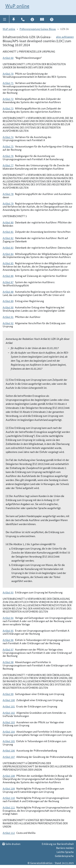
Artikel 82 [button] (8, 238)
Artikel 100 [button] (9, 700)
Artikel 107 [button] (9, 757)
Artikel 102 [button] (9, 713)
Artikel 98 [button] (8, 662)
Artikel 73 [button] (8, 108)
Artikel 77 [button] (8, 165)
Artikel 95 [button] (8, 630)
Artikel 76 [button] (8, 156)
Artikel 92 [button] (8, 323)
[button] (5, 19)
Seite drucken (11, 844)
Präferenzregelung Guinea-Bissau (38, 29)
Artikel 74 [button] (8, 137)
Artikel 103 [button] (9, 722)
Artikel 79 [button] (8, 203)
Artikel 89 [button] (8, 301)
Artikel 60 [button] (8, 58)
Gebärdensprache (64, 856)
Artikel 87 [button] (8, 282)
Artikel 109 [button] (9, 788)
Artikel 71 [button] (8, 83)
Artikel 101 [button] (9, 706)
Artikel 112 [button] (9, 833)
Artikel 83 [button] (8, 247)
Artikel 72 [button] (8, 99)
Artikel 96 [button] (8, 640)
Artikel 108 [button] (9, 776)
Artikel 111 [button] (9, 807)
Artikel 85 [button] (8, 263)
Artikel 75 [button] (8, 146)
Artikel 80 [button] (8, 222)
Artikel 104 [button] (9, 731)
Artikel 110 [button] (9, 798)
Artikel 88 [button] (8, 292)
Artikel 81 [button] (8, 232)
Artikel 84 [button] (8, 254)
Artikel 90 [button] (8, 307)
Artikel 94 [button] (8, 618)
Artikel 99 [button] (8, 694)
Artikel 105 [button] (9, 741)
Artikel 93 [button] (8, 592)
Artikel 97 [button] (8, 649)
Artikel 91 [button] (8, 317)
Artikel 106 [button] (9, 750)
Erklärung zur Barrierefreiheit (58, 844)
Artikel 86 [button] (8, 276)
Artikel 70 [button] (8, 74)
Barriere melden (65, 848)
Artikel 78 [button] (8, 194)
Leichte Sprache (65, 852)
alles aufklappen (65, 37)
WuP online (17, 6)
